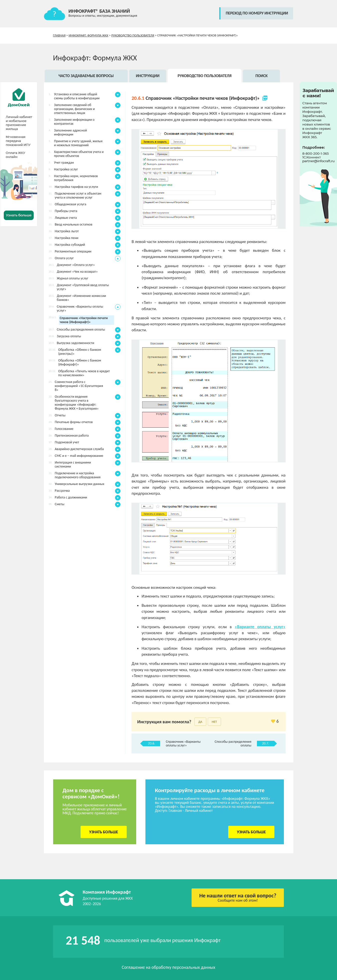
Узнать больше (104, 832)
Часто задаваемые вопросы (86, 76)
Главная (59, 35)
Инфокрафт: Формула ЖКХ (88, 35)
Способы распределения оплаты (233, 743)
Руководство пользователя (133, 35)
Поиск (262, 76)
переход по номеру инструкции (257, 13)
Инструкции (148, 76)
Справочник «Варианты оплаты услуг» (183, 743)
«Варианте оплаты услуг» (260, 627)
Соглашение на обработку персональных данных (168, 967)
